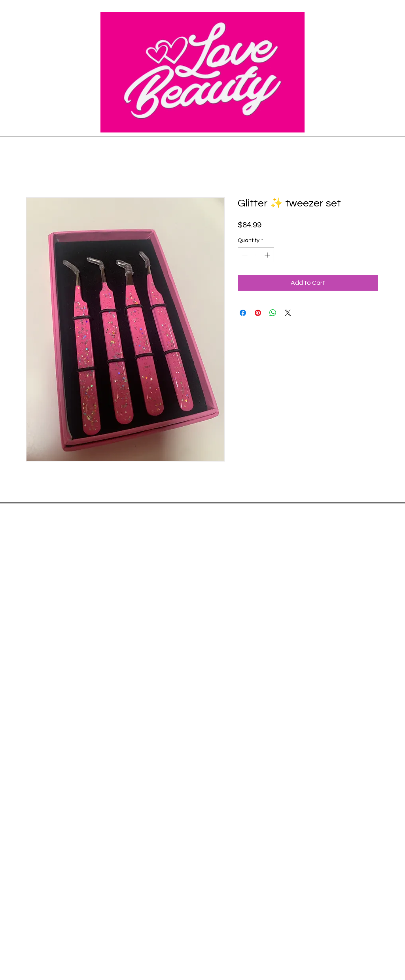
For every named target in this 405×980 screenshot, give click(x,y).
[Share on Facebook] (243, 313)
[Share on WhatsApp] (273, 313)
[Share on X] (288, 313)
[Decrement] (244, 255)
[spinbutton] (256, 255)
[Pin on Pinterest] (258, 313)
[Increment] (268, 255)
